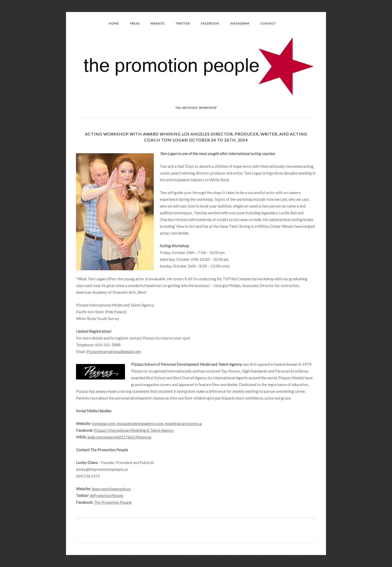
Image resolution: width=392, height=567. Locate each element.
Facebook (210, 23)
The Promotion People (113, 502)
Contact (268, 23)
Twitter (183, 23)
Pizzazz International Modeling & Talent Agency (134, 430)
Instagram (240, 23)
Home (114, 23)
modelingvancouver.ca (183, 423)
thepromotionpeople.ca (111, 489)
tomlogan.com (103, 423)
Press (135, 23)
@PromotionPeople (107, 495)
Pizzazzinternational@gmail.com (114, 351)
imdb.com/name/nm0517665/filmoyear (120, 437)
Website (158, 23)
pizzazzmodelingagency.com (140, 423)
